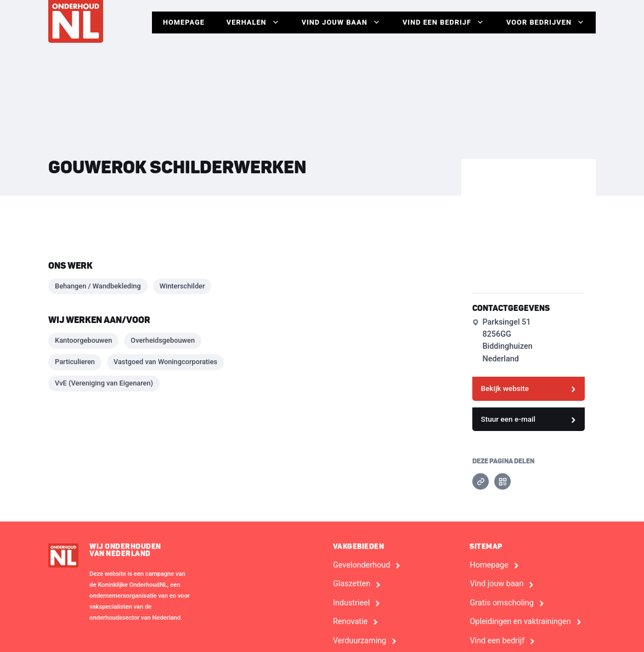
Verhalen (253, 22)
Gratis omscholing (501, 603)
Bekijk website (505, 388)
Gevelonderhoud (361, 565)
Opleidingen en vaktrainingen (520, 622)
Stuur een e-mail (508, 419)
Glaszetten (352, 584)
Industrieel (351, 603)
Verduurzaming (360, 641)
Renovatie (350, 622)
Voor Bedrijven (546, 22)
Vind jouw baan (341, 22)
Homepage (184, 22)
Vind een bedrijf (444, 22)
